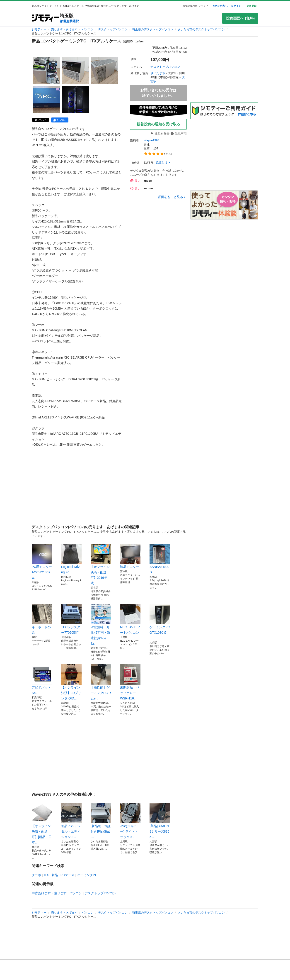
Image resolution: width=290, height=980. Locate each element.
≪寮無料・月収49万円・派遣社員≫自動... (101, 625)
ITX (46, 875)
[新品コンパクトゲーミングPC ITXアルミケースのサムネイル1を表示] (46, 70)
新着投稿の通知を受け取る (158, 124)
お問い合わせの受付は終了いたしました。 (158, 93)
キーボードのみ (42, 619)
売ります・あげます (64, 29)
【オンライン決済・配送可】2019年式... (101, 564)
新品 (55, 875)
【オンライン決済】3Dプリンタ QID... (71, 682)
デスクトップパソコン (113, 29)
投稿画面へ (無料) (240, 18)
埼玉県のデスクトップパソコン (153, 29)
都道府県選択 (69, 21)
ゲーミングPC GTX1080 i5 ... (160, 622)
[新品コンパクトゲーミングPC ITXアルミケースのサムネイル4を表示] (46, 99)
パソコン (88, 29)
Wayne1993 (152, 140)
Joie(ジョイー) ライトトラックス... (130, 821)
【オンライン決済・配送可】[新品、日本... (42, 824)
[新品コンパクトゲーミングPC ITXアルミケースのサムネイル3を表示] (104, 70)
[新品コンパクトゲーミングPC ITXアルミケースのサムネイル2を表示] (75, 70)
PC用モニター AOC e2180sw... (42, 562)
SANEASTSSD (160, 559)
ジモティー (39, 29)
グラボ (36, 875)
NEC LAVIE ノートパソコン (130, 619)
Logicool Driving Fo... (71, 559)
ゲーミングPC (87, 875)
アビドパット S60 (42, 679)
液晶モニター (130, 556)
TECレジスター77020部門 (71, 619)
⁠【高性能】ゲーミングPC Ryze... (101, 682)
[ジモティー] (45, 18)
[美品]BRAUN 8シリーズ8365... (160, 821)
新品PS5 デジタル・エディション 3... (71, 821)
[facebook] (60, 120)
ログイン (236, 6)
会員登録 (251, 6)
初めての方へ (220, 6)
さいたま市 (158, 73)
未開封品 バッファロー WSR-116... (130, 682)
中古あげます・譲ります (49, 893)
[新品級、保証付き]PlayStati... (101, 821)
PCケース (67, 875)
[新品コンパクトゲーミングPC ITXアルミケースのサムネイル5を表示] (75, 99)
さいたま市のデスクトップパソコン (201, 29)
